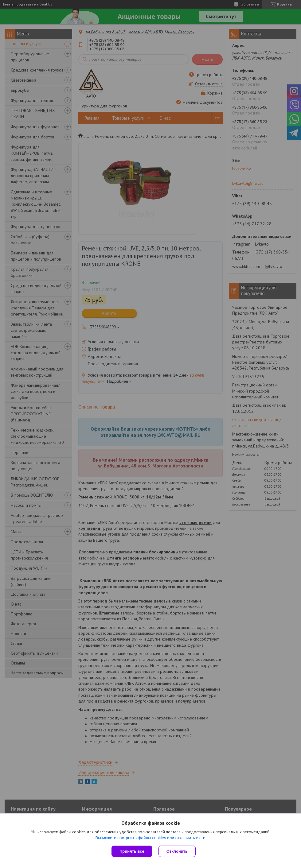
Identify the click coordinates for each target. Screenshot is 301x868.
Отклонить (177, 851)
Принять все (132, 851)
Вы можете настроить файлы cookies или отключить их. (148, 838)
